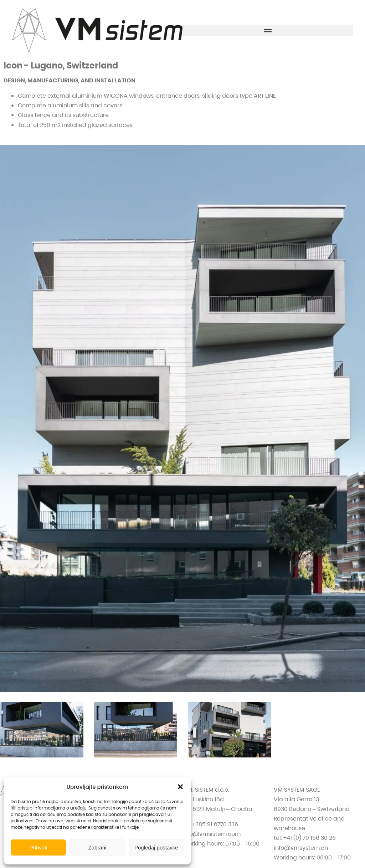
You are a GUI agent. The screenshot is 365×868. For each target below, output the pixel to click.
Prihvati (38, 847)
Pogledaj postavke (156, 847)
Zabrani (97, 847)
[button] (180, 787)
